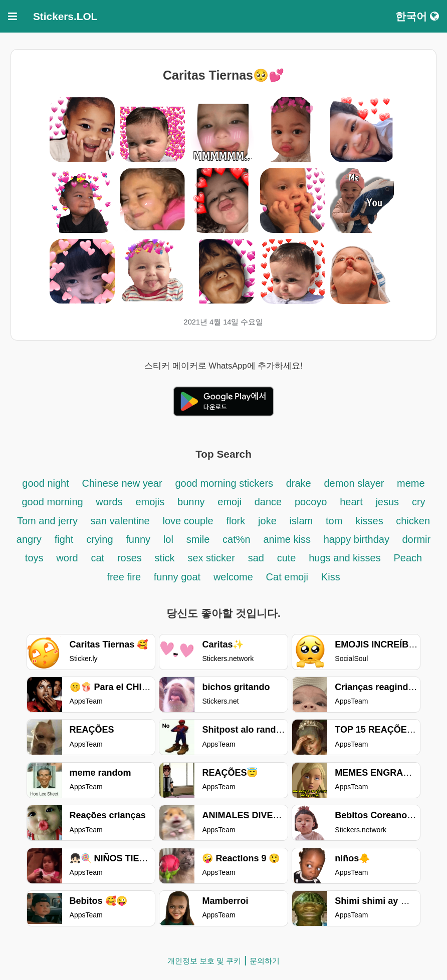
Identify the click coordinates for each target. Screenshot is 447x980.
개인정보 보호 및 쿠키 (204, 961)
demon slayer (355, 483)
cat (97, 558)
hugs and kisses (345, 558)
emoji (231, 502)
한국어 (417, 16)
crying (101, 539)
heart (353, 502)
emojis (150, 502)
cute (287, 558)
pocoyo (311, 502)
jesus (387, 502)
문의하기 (265, 961)
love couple (188, 521)
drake (299, 483)
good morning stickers (225, 483)
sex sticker (211, 558)
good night (45, 483)
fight (64, 539)
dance (268, 502)
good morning (54, 502)
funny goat (177, 577)
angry (29, 539)
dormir (417, 539)
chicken (413, 521)
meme (411, 483)
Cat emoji (287, 577)
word (67, 558)
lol (168, 539)
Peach (408, 558)
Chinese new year (122, 483)
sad (256, 558)
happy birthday (358, 539)
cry (419, 502)
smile (198, 539)
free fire (125, 577)
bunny (191, 502)
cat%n (237, 539)
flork (236, 521)
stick (165, 558)
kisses (371, 521)
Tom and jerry (47, 521)
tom (334, 521)
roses (130, 558)
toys (34, 558)
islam (301, 521)
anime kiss (287, 539)
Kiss (331, 577)
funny (138, 539)
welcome (233, 577)
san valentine (120, 521)
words (109, 502)
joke (267, 521)
